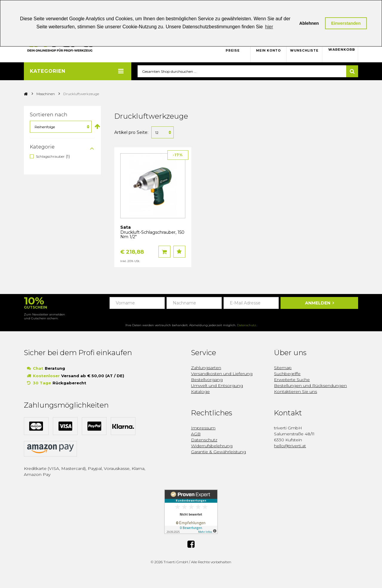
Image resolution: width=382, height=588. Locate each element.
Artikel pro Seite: (131, 133)
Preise (233, 51)
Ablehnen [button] (309, 23)
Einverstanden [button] (346, 23)
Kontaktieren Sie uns (295, 392)
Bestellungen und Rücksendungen (310, 386)
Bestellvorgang (207, 380)
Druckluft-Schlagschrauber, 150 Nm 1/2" (152, 235)
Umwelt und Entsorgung (217, 386)
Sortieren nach (49, 115)
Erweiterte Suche (292, 380)
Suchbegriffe (287, 374)
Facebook (191, 544)
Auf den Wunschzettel (179, 252)
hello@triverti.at (290, 446)
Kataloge (200, 392)
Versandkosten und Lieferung (222, 374)
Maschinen (46, 94)
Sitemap (283, 368)
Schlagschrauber (50, 157)
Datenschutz (247, 325)
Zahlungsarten (206, 368)
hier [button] (269, 27)
